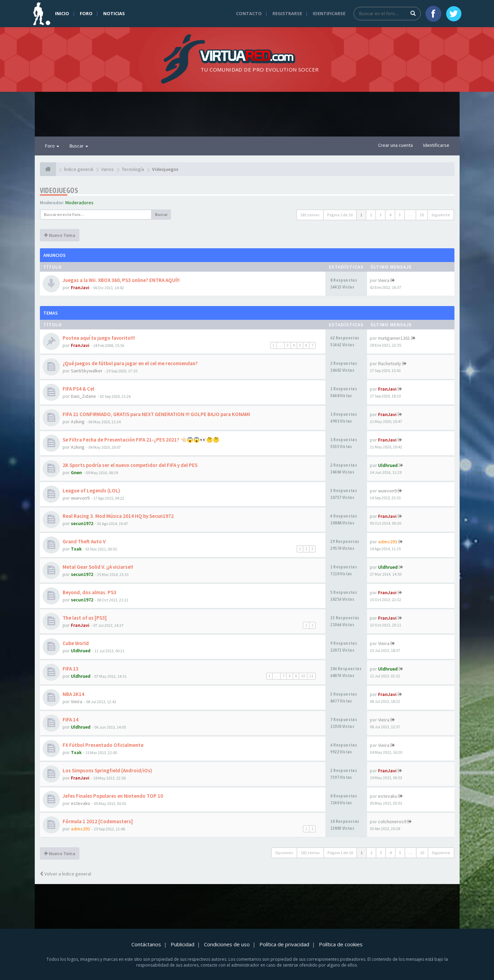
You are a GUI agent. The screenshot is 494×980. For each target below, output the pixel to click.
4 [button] (390, 215)
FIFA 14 (71, 720)
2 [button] (371, 215)
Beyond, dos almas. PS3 (89, 592)
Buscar (79, 146)
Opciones (284, 853)
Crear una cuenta (395, 145)
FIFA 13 (71, 669)
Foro (86, 13)
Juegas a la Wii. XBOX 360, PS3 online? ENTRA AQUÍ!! (121, 280)
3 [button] (380, 215)
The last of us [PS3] (85, 618)
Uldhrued (388, 465)
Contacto (249, 13)
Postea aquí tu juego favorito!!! (99, 338)
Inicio (62, 13)
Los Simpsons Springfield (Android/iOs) (107, 770)
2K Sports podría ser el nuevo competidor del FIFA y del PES (130, 465)
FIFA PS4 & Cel (78, 389)
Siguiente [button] (441, 215)
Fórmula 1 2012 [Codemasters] (98, 821)
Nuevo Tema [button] (60, 235)
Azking (78, 422)
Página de (340, 215)
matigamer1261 (394, 338)
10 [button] (422, 215)
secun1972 (82, 523)
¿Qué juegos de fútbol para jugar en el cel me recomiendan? (130, 363)
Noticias (114, 13)
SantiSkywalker (87, 371)
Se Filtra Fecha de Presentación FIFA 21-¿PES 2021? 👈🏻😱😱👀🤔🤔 (141, 440)
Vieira (384, 280)
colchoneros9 (392, 821)
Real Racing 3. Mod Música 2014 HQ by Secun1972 (118, 516)
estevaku (80, 803)
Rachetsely (390, 363)
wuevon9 (80, 498)
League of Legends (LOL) (91, 491)
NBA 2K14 (73, 694)
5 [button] (400, 215)
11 (311, 676)
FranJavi (80, 287)
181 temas (310, 215)
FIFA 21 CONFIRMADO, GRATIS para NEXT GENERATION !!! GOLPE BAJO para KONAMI (156, 414)
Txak (76, 549)
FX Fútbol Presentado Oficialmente (103, 745)
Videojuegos (59, 190)
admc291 (388, 542)
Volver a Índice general (66, 874)
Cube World (76, 643)
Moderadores (79, 203)
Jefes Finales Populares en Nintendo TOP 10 (113, 796)
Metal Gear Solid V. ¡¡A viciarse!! (98, 567)
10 (303, 676)
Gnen (76, 472)
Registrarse (287, 13)
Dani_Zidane (83, 396)
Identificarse (329, 13)
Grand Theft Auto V (84, 541)
